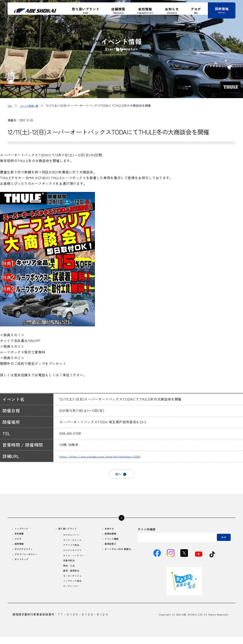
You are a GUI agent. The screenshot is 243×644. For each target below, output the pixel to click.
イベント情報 (106, 543)
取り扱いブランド (67, 532)
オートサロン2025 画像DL (114, 555)
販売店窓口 (104, 549)
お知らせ (103, 532)
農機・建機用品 (70, 580)
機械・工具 (67, 574)
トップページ (24, 532)
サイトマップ (24, 567)
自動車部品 (67, 568)
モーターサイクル (72, 586)
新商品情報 (104, 537)
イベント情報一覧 (33, 105)
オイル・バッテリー (73, 562)
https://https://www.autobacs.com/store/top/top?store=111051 (114, 456)
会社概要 (21, 537)
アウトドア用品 (70, 551)
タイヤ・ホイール (72, 545)
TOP (10, 105)
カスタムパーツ (70, 539)
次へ (117, 475)
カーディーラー (70, 598)
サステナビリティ (27, 555)
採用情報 (21, 549)
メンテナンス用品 (72, 592)
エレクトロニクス (72, 556)
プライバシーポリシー (30, 561)
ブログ (20, 543)
